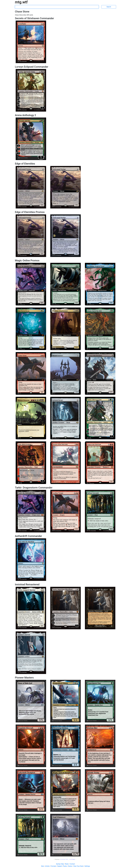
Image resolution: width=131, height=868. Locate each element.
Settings (87, 866)
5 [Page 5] (64, 859)
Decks (70, 866)
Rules (67, 864)
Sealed (60, 866)
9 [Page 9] (68, 859)
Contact (72, 864)
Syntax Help (60, 864)
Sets (43, 866)
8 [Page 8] (67, 859)
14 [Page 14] (70, 859)
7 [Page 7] (66, 859)
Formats (54, 866)
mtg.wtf (21, 2)
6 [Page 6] (65, 859)
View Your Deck (79, 866)
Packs (65, 866)
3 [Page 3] (62, 859)
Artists (48, 866)
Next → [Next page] (74, 859)
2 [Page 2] (61, 859)
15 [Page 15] (72, 859)
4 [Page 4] (63, 859)
